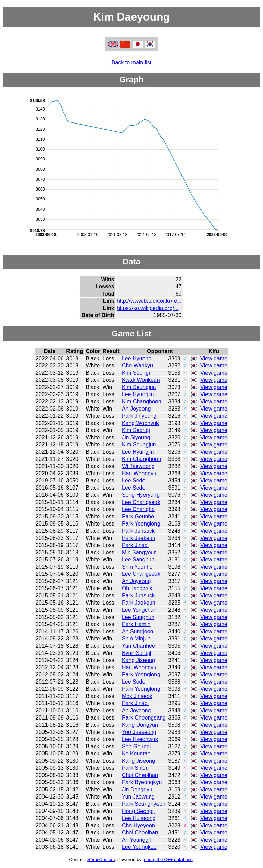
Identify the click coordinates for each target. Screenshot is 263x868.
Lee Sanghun (138, 560)
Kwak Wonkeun (141, 380)
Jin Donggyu (137, 789)
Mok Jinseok (137, 696)
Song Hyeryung (141, 495)
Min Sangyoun (139, 552)
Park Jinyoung (139, 416)
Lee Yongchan (139, 610)
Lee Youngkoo (139, 847)
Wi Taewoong (138, 466)
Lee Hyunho (137, 358)
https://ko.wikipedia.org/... (148, 308)
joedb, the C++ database (168, 860)
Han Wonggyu (139, 473)
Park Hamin (136, 624)
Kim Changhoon (142, 401)
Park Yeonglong (141, 524)
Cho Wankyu (137, 366)
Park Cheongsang (144, 718)
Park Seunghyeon (144, 804)
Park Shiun (135, 768)
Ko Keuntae (136, 754)
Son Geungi (136, 746)
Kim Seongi (136, 373)
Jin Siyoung (136, 437)
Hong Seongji (138, 811)
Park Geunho (138, 516)
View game (214, 358)
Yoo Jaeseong (139, 732)
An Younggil (136, 840)
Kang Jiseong (139, 660)
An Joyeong (136, 409)
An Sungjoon (138, 631)
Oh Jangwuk (137, 588)
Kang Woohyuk (140, 423)
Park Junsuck (138, 531)
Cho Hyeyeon (139, 825)
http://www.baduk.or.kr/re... (149, 301)
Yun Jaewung (138, 797)
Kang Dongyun (140, 725)
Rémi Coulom (101, 860)
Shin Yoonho (137, 567)
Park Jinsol (135, 545)
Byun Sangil (136, 653)
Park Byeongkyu (142, 782)
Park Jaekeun (139, 538)
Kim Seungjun (139, 387)
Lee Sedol (134, 481)
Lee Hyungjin (138, 394)
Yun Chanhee (139, 646)
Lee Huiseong (139, 818)
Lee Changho (138, 509)
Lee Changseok (141, 502)
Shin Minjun (136, 639)
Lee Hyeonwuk (140, 739)
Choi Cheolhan (140, 775)
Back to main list (131, 62)
